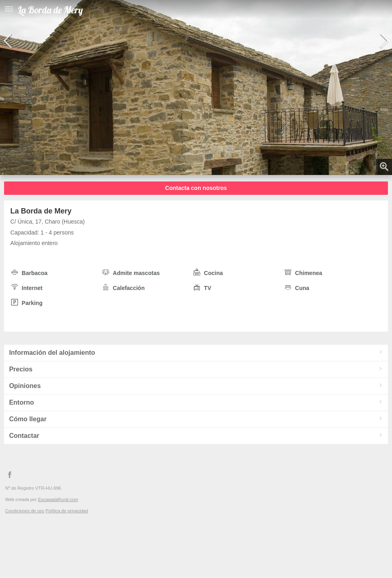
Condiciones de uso (25, 511)
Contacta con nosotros (196, 188)
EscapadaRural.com (58, 499)
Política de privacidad (67, 511)
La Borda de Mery (50, 10)
